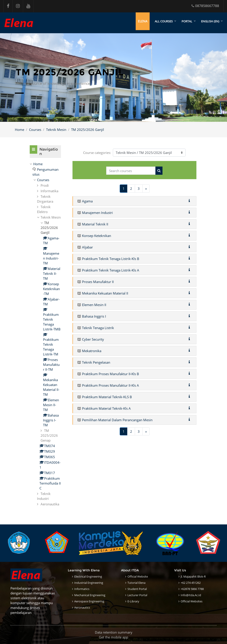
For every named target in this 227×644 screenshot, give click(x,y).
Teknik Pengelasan (96, 362)
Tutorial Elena (136, 583)
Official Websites (192, 601)
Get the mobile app (113, 637)
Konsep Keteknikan (97, 236)
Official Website (138, 576)
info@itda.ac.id (191, 595)
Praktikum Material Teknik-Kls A (106, 408)
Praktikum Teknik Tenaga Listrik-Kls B (111, 259)
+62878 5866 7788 (192, 589)
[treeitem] (45, 334)
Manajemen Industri (97, 213)
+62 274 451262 (191, 583)
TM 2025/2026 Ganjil (88, 130)
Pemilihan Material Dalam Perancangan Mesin (117, 420)
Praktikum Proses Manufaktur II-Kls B (111, 374)
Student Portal (137, 589)
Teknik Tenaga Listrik (98, 328)
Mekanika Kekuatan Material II (105, 293)
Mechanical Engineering (90, 595)
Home (20, 130)
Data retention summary (114, 632)
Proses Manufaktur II (98, 282)
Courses (35, 130)
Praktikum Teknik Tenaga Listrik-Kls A (111, 270)
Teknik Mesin (56, 130)
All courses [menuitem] (164, 21)
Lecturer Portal (137, 595)
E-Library (133, 601)
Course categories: (97, 153)
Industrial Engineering (89, 583)
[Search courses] (131, 171)
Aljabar (87, 247)
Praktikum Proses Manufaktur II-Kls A (111, 385)
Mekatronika (92, 351)
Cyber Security (93, 339)
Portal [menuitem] (187, 21)
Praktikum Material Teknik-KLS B (107, 397)
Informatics (82, 589)
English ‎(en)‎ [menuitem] (210, 21)
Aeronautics (82, 607)
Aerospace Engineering (89, 601)
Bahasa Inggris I (94, 316)
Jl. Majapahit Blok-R (193, 576)
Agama (87, 201)
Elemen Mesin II (94, 305)
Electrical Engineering (88, 576)
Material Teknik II (95, 224)
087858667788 (205, 6)
